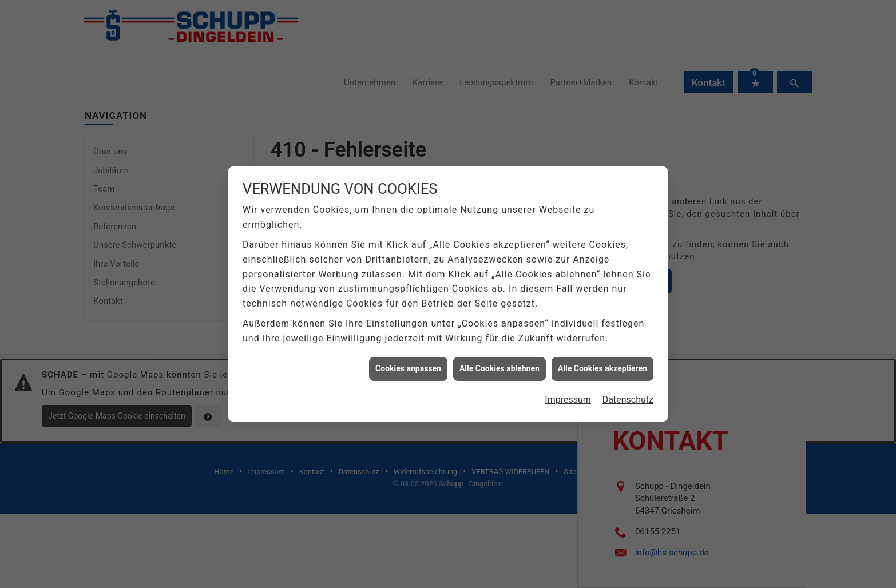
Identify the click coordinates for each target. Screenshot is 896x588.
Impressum (568, 383)
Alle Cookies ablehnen (499, 352)
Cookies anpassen (408, 352)
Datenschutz (628, 383)
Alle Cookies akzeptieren (602, 352)
